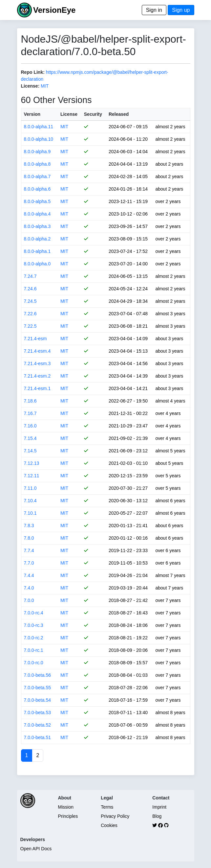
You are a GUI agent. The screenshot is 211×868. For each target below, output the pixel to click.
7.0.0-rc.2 (34, 638)
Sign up (181, 10)
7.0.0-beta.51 (38, 737)
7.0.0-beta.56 (38, 675)
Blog (157, 816)
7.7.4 (29, 550)
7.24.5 (30, 301)
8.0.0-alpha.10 (39, 139)
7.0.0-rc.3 (34, 625)
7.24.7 (30, 276)
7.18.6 (30, 401)
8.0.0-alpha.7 (37, 176)
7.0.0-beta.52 (38, 725)
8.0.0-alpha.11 (39, 127)
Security (93, 114)
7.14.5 (30, 451)
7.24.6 (30, 289)
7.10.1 (30, 513)
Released (119, 114)
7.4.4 (29, 575)
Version (32, 114)
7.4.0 (29, 588)
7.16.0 (30, 426)
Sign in (154, 10)
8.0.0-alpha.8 (37, 164)
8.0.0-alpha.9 (37, 152)
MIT (45, 86)
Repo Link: (33, 72)
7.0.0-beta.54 (38, 700)
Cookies (109, 825)
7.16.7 (30, 413)
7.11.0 (30, 488)
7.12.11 (32, 476)
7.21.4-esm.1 (37, 388)
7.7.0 (29, 563)
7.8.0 (29, 538)
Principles (68, 816)
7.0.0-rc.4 (34, 613)
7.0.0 (29, 600)
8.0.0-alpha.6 (37, 189)
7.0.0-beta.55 (38, 688)
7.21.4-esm (35, 339)
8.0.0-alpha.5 (37, 201)
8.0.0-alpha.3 (37, 226)
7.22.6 (30, 314)
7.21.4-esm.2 (37, 376)
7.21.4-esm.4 (37, 351)
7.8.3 (29, 526)
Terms (107, 807)
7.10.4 (30, 501)
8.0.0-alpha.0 (37, 264)
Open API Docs (36, 849)
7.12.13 (32, 463)
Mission (66, 807)
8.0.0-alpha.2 (37, 239)
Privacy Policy (115, 816)
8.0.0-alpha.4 (37, 214)
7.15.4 (30, 438)
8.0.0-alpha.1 (37, 251)
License (69, 114)
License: (30, 86)
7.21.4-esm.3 (37, 363)
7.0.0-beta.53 (38, 713)
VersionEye (54, 10)
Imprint (159, 807)
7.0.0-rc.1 (34, 650)
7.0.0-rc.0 (34, 663)
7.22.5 (30, 326)
